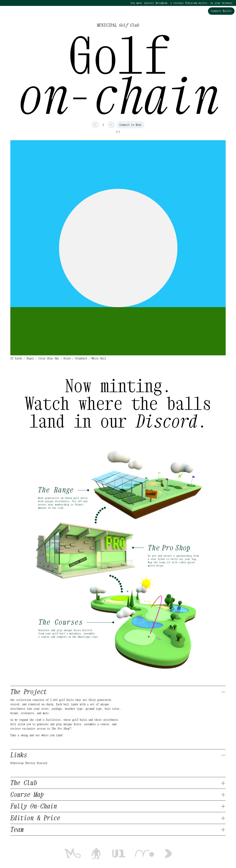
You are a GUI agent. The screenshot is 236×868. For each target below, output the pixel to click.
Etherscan (17, 763)
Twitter (30, 763)
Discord (42, 763)
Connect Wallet (221, 11)
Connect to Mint (131, 125)
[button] (118, 248)
